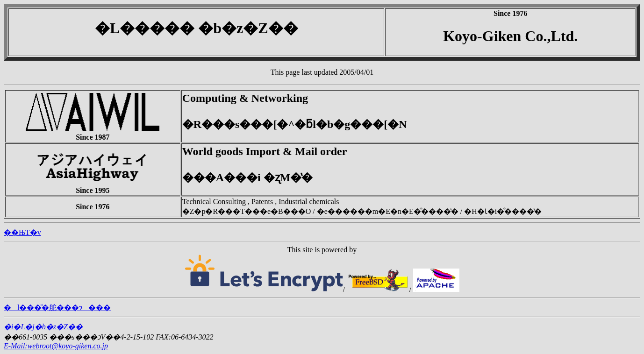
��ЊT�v (22, 232)
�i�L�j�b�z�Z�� (43, 327)
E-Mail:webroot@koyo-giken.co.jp (56, 346)
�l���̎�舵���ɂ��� (57, 308)
